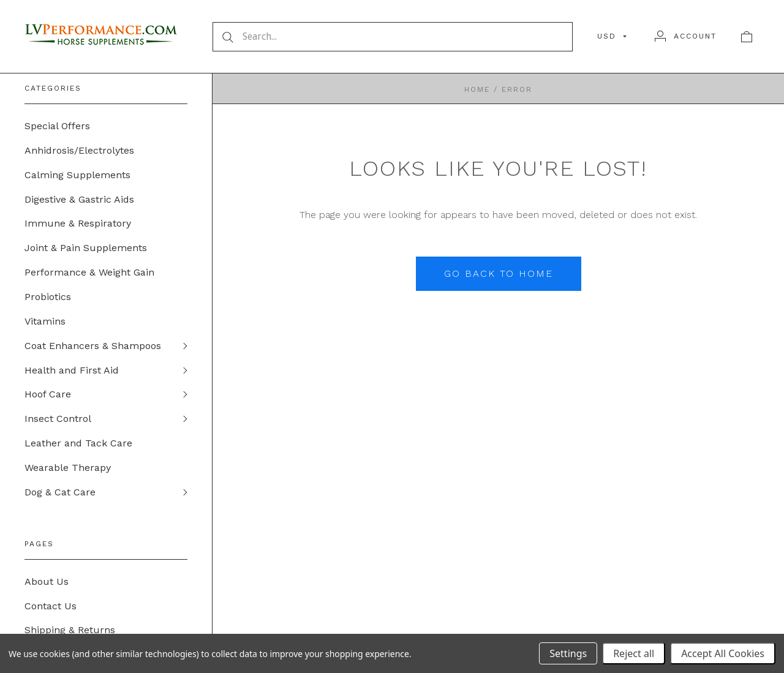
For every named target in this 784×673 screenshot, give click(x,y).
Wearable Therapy (68, 469)
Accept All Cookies (723, 653)
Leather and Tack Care (78, 444)
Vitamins (45, 322)
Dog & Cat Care (60, 493)
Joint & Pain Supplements (86, 248)
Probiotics (48, 297)
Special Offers (57, 126)
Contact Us (51, 607)
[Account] (686, 36)
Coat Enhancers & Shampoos (93, 346)
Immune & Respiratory (78, 224)
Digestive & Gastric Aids (79, 199)
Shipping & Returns (70, 632)
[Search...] (393, 37)
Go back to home (499, 273)
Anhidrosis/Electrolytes (79, 150)
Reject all (634, 653)
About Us (47, 583)
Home (477, 89)
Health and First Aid (72, 371)
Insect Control (58, 420)
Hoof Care (48, 395)
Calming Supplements (77, 175)
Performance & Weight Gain (89, 273)
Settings (568, 653)
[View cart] (747, 36)
